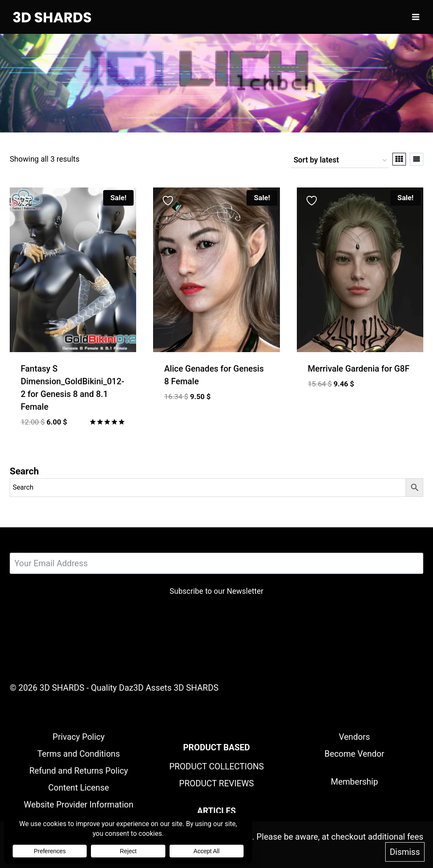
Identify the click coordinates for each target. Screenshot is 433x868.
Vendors (354, 737)
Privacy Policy (78, 737)
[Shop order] (340, 161)
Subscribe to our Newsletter (216, 591)
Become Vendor (354, 754)
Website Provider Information (78, 805)
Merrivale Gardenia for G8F (359, 369)
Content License (79, 788)
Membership (354, 782)
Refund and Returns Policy (79, 771)
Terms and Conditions (78, 754)
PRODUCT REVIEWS (217, 783)
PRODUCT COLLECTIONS (216, 766)
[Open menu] (415, 17)
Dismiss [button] (405, 852)
